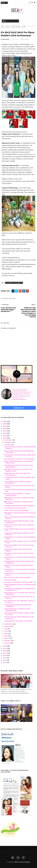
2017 (5, 648)
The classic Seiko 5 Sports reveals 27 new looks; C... (19, 554)
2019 (5, 438)
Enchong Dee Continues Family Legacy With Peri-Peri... (20, 456)
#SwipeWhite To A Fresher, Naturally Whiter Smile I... (20, 538)
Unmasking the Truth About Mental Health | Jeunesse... (20, 570)
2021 (5, 433)
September (9, 624)
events (24, 26)
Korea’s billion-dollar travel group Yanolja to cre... (20, 530)
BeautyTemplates (25, 862)
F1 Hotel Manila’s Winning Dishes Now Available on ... (18, 606)
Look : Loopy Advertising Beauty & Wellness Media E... (20, 518)
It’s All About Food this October (15, 508)
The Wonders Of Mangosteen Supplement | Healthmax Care (20, 589)
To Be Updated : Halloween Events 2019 (18, 621)
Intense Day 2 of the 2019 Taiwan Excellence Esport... (20, 558)
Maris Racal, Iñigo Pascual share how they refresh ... (19, 546)
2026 (5, 421)
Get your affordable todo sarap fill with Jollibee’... (18, 550)
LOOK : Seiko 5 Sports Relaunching (16, 510)
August (7, 626)
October (8, 445)
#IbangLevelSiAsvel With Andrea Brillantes (19, 506)
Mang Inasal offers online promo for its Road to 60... (20, 542)
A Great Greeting (10, 580)
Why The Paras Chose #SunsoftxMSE (17, 577)
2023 (5, 429)
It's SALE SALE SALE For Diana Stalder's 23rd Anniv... (19, 478)
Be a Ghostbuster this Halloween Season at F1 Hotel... (20, 602)
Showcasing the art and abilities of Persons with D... (20, 574)
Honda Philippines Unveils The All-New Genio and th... (20, 585)
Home (2, 26)
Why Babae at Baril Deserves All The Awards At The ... (20, 514)
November (8, 442)
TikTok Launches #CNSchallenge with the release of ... (19, 618)
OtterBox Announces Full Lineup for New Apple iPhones (19, 466)
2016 (5, 651)
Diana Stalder (16, 26)
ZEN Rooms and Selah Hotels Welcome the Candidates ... (19, 562)
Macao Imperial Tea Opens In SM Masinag (19, 459)
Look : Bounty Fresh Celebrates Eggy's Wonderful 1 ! (18, 482)
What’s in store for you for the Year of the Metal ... (19, 486)
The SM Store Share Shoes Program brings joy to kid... (19, 614)
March (7, 638)
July (6, 629)
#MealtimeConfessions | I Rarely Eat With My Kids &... (19, 498)
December (8, 440)
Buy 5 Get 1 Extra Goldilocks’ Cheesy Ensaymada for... (17, 494)
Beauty (8, 26)
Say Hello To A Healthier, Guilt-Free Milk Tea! (20, 582)
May (6, 633)
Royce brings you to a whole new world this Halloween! (20, 593)
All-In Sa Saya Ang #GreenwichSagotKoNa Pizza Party (19, 452)
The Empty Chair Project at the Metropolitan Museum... (20, 448)
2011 (5, 662)
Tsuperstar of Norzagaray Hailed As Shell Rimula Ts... (19, 534)
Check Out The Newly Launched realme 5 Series (19, 566)
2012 (5, 660)
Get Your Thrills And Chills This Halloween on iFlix (20, 490)
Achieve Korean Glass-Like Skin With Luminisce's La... (17, 474)
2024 (5, 426)
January (7, 643)
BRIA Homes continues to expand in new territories (18, 503)
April (6, 636)
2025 (5, 424)
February (8, 640)
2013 (5, 658)
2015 (5, 653)
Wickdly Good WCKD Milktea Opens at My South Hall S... (19, 522)
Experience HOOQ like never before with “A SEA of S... (19, 597)
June (6, 631)
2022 (5, 431)
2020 (5, 436)
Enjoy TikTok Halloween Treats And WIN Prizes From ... (18, 462)
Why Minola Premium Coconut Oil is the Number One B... (18, 470)
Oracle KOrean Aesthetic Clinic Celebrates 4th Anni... (19, 526)
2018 (5, 646)
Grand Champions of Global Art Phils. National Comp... (17, 610)
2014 (5, 655)
